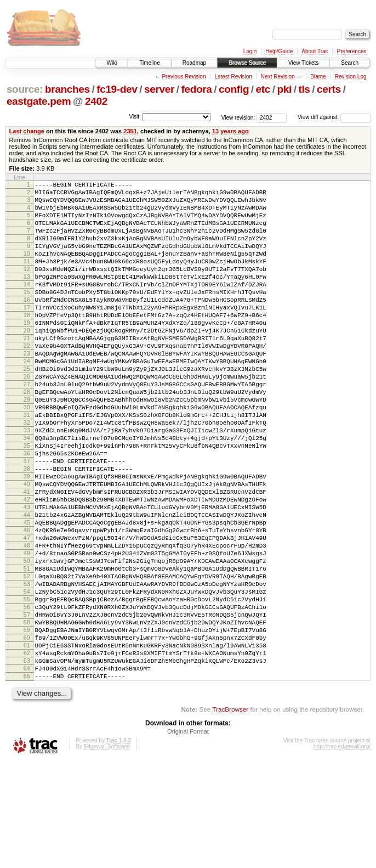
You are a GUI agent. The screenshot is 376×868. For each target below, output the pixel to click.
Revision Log (351, 77)
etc (263, 89)
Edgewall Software (106, 853)
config (234, 89)
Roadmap (194, 63)
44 (27, 585)
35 (27, 501)
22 (27, 380)
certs (329, 89)
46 (27, 604)
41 (27, 557)
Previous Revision (184, 77)
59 (27, 725)
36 (27, 511)
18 (27, 343)
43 (27, 576)
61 (27, 744)
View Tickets (303, 63)
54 (27, 679)
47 (27, 613)
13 (27, 296)
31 (27, 464)
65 (27, 781)
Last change (27, 131)
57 (27, 707)
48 (27, 623)
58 (27, 716)
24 (27, 399)
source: (25, 89)
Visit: (135, 117)
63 (27, 763)
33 (27, 483)
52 (27, 660)
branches (67, 89)
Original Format (188, 838)
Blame (318, 77)
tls (304, 89)
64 (27, 772)
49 (27, 632)
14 (27, 306)
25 (27, 408)
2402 (96, 101)
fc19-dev (117, 89)
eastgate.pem (39, 101)
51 (27, 651)
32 (27, 474)
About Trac (315, 51)
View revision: (238, 117)
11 (27, 278)
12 (27, 287)
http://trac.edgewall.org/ (342, 853)
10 (27, 268)
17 (27, 334)
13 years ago (230, 131)
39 (27, 539)
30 (27, 455)
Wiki (112, 63)
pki (284, 89)
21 (27, 371)
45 (27, 595)
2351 (130, 131)
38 (27, 529)
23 (27, 390)
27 (27, 427)
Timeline (149, 63)
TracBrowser (230, 816)
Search (350, 63)
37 (27, 520)
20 (27, 362)
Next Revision (278, 77)
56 (27, 697)
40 (27, 548)
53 (27, 669)
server (159, 89)
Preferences (352, 51)
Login (250, 51)
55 (27, 688)
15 (27, 315)
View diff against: (334, 117)
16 (27, 324)
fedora (197, 89)
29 (27, 446)
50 (27, 641)
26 (27, 418)
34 (27, 492)
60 (27, 735)
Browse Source (247, 63)
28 (27, 436)
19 (27, 352)
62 (27, 753)
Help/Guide (279, 51)
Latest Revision (233, 77)
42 (27, 567)
